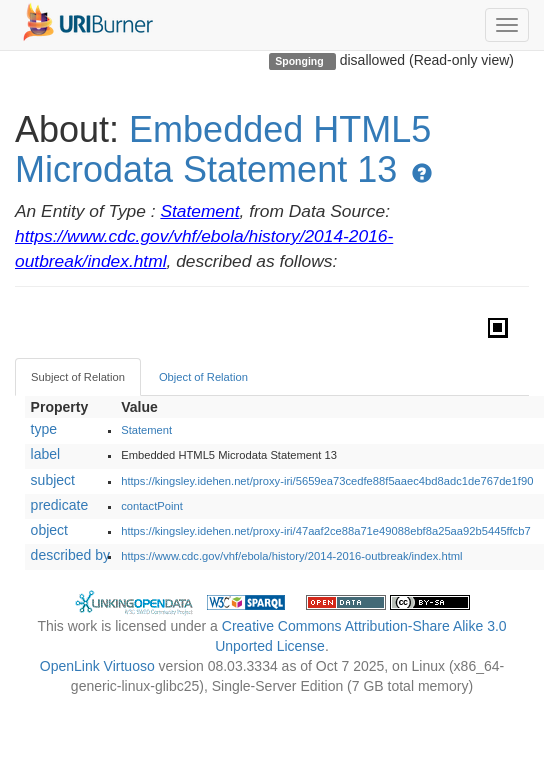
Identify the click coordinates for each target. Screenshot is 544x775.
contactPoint (152, 506)
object (49, 530)
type (44, 429)
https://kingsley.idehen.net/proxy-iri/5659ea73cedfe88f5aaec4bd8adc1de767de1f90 (327, 481)
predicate (60, 505)
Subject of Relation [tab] (78, 377)
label (46, 454)
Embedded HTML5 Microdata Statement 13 (223, 149)
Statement (199, 211)
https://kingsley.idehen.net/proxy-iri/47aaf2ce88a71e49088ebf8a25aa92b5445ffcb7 (326, 531)
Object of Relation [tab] (203, 377)
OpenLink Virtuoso (97, 666)
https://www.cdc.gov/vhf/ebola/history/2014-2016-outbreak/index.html (291, 556)
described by (70, 555)
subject (53, 480)
